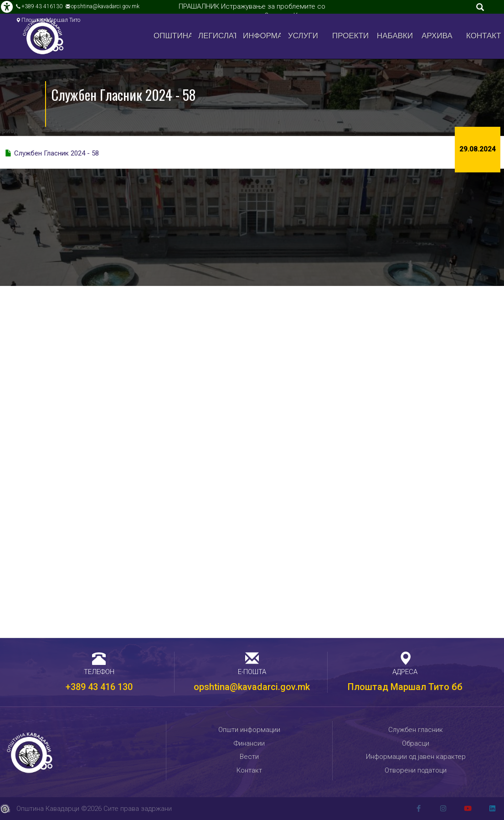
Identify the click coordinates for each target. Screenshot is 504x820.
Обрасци (416, 743)
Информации (262, 36)
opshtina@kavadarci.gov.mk (105, 6)
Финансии (249, 743)
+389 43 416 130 (99, 687)
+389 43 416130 (42, 6)
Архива (437, 36)
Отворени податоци (416, 770)
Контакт (484, 36)
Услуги (303, 36)
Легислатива (217, 36)
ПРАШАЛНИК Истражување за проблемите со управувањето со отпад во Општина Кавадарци (252, 11)
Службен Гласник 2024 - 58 (57, 153)
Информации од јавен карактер (416, 757)
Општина (172, 36)
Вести (249, 757)
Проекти (350, 36)
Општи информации (249, 730)
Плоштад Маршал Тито (51, 20)
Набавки (395, 36)
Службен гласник (416, 730)
